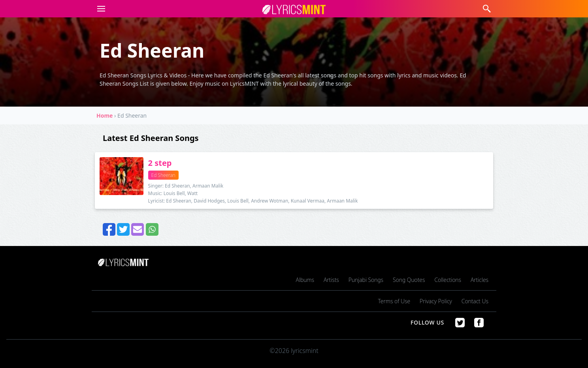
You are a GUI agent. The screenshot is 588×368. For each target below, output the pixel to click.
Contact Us (475, 301)
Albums (305, 280)
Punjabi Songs (366, 280)
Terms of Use (394, 301)
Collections (448, 280)
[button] (100, 9)
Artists (331, 280)
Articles (480, 280)
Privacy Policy (436, 301)
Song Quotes (409, 280)
